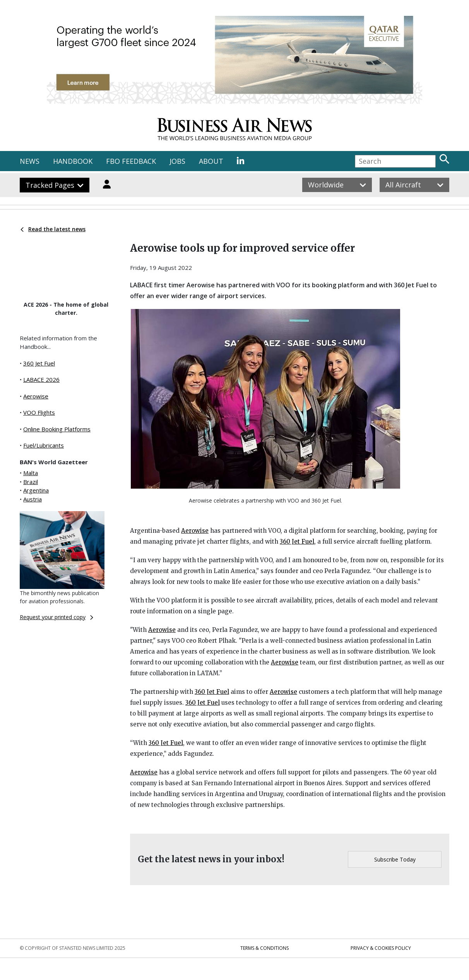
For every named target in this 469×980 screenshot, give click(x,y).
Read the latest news (53, 229)
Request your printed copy (56, 617)
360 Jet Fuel (39, 363)
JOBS (177, 161)
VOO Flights (39, 412)
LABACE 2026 (41, 379)
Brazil (31, 482)
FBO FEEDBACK (131, 161)
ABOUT (211, 161)
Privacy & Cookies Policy (381, 948)
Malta (31, 473)
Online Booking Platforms (57, 429)
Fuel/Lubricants (44, 445)
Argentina (36, 490)
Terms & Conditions (264, 948)
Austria (33, 499)
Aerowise (36, 396)
